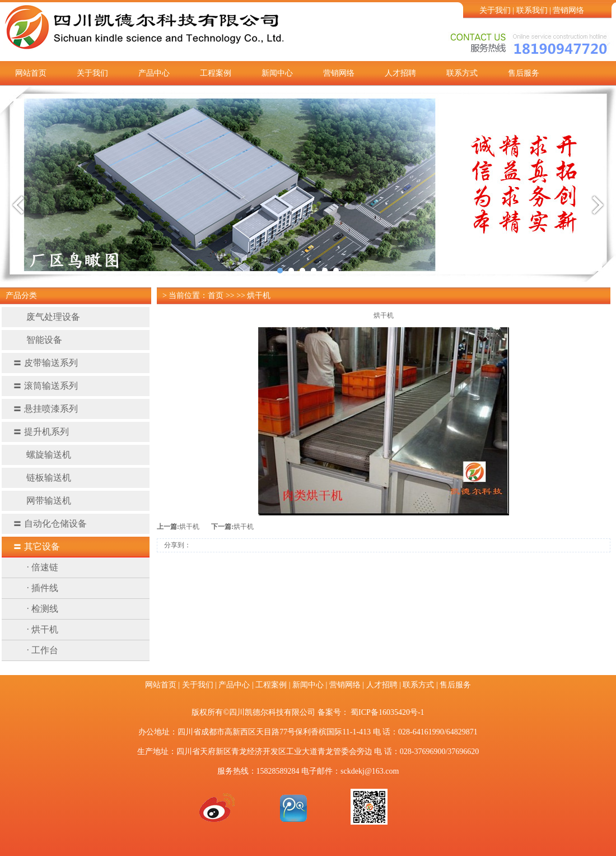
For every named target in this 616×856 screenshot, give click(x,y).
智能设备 (38, 340)
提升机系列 (41, 432)
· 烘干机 (43, 629)
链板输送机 (42, 478)
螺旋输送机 (42, 455)
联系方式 (462, 73)
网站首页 (31, 73)
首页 (216, 296)
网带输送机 (42, 501)
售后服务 (524, 73)
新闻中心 (277, 73)
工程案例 (216, 73)
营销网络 (568, 10)
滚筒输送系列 (45, 386)
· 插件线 (43, 588)
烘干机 (189, 527)
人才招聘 (400, 73)
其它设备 (36, 546)
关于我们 (495, 10)
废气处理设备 (46, 317)
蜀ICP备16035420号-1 (387, 712)
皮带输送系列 (45, 363)
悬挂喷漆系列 (45, 409)
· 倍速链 (43, 567)
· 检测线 (43, 609)
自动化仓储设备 (50, 524)
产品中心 (154, 73)
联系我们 (532, 10)
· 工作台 (43, 650)
